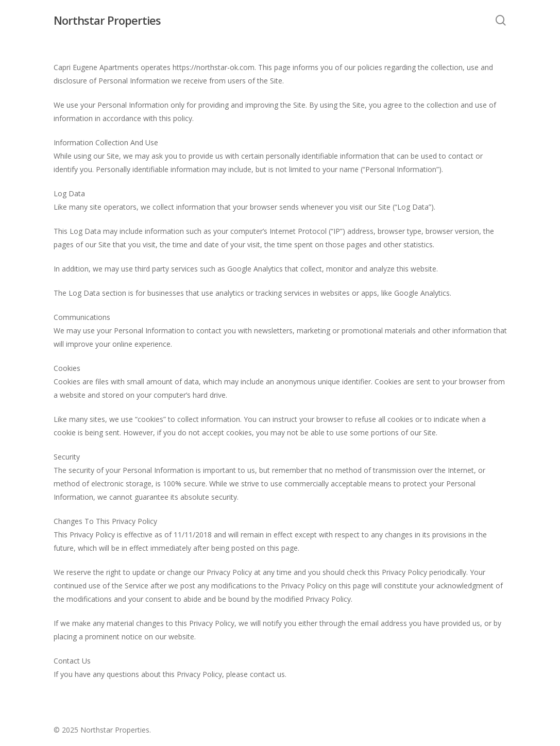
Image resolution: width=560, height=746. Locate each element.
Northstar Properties (107, 20)
